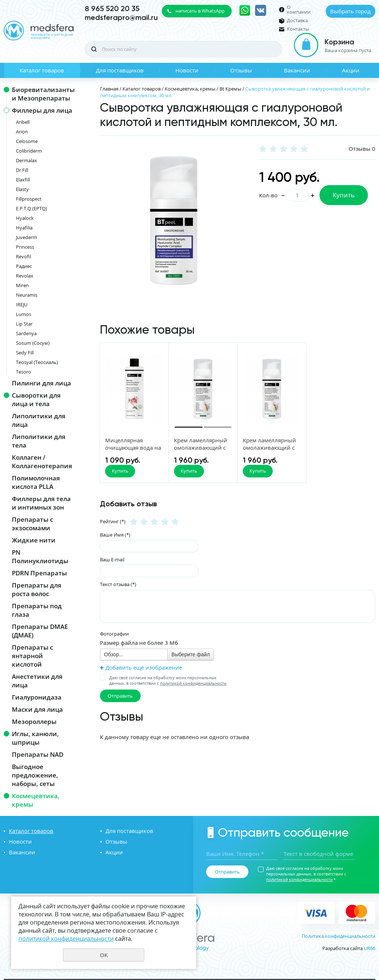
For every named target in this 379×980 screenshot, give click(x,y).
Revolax (25, 276)
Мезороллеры (34, 722)
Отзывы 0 (362, 149)
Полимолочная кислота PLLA (36, 482)
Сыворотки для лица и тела (36, 399)
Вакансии (297, 70)
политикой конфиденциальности (193, 683)
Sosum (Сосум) (33, 343)
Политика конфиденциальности (338, 936)
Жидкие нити (34, 540)
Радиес (24, 266)
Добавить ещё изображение (144, 667)
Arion (22, 132)
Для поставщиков (120, 70)
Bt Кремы (230, 89)
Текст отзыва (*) (118, 584)
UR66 (370, 948)
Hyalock (25, 218)
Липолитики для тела (39, 441)
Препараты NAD (38, 754)
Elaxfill (23, 180)
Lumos (24, 314)
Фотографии (114, 634)
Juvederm (26, 237)
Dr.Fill (22, 170)
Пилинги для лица (41, 383)
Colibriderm (29, 151)
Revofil (24, 256)
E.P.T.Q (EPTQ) (31, 208)
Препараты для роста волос (37, 589)
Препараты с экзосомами (32, 524)
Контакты (298, 29)
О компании (299, 10)
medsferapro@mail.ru (121, 17)
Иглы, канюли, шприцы (35, 738)
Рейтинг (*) (113, 521)
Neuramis (27, 295)
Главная (109, 89)
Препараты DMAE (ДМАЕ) (40, 631)
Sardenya (26, 333)
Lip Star (24, 324)
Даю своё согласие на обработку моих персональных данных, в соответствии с (168, 680)
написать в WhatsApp (200, 11)
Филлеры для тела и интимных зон (41, 503)
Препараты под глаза (37, 610)
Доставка (297, 21)
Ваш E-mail (112, 559)
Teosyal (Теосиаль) (37, 362)
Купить (344, 195)
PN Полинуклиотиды (40, 557)
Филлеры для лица (42, 110)
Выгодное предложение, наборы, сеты (35, 775)
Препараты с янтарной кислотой (32, 656)
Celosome (27, 141)
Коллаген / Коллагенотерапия (42, 462)
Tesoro (24, 372)
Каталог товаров (42, 70)
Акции (351, 70)
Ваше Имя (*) (115, 535)
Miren (22, 285)
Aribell (23, 122)
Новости (187, 70)
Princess (25, 247)
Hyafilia (24, 228)
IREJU (22, 304)
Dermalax (26, 160)
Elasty (22, 189)
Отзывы (241, 70)
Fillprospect (29, 199)
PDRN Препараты (39, 573)
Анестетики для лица (37, 681)
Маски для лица (37, 709)
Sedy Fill (25, 353)
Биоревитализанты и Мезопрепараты (43, 94)
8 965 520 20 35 (112, 8)
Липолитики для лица (39, 420)
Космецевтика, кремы (36, 800)
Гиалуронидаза (37, 697)
